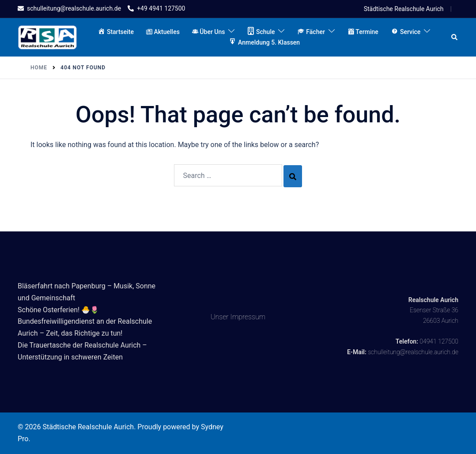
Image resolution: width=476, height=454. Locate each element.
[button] (455, 37)
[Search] (293, 176)
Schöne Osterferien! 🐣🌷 (58, 310)
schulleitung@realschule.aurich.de (413, 352)
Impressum (248, 317)
